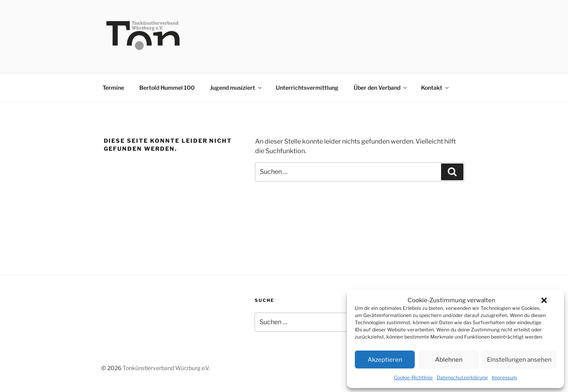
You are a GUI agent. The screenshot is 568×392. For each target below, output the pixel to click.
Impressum (504, 377)
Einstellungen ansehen (519, 360)
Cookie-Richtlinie (413, 377)
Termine (113, 88)
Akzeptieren (385, 360)
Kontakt (435, 88)
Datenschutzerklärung (462, 377)
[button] (544, 300)
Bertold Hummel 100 (167, 88)
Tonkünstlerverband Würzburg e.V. (166, 368)
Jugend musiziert (236, 88)
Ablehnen (449, 360)
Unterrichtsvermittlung (307, 88)
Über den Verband (381, 88)
